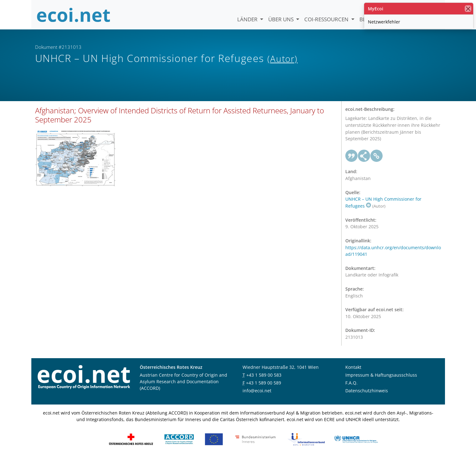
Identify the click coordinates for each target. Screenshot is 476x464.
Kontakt (353, 372)
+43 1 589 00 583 (264, 380)
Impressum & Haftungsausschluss (381, 380)
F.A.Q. (351, 388)
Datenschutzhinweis (367, 396)
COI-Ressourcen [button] (327, 19)
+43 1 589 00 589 (264, 388)
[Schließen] (468, 9)
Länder (248, 19)
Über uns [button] (282, 19)
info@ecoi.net (257, 396)
